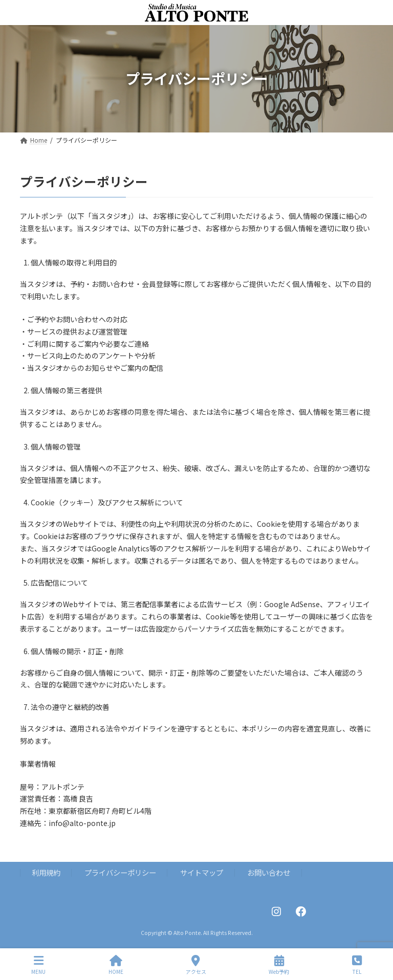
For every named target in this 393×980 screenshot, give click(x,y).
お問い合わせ (269, 872)
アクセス (196, 965)
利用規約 (46, 872)
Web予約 (279, 965)
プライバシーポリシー (120, 872)
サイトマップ (202, 872)
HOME (116, 965)
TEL (357, 965)
